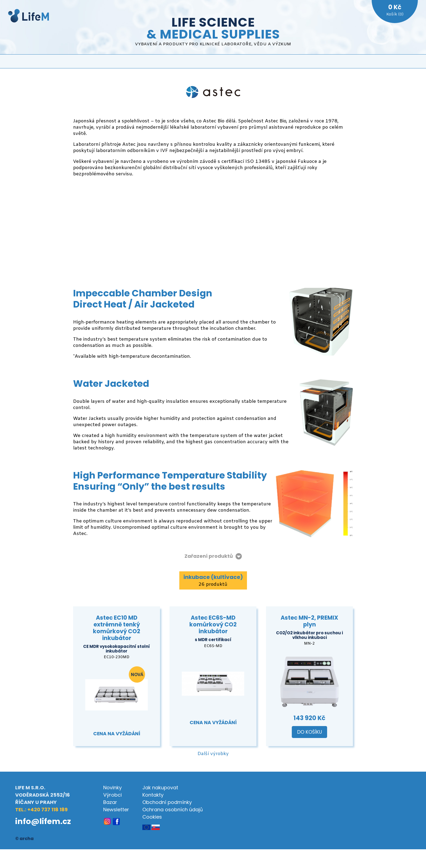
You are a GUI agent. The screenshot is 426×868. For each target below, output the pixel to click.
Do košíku (310, 732)
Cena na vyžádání (117, 734)
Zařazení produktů (209, 556)
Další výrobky (213, 754)
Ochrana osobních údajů (173, 810)
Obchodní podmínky (167, 802)
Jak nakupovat (160, 788)
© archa (24, 839)
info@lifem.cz (43, 821)
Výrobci (112, 795)
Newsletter (116, 810)
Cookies (152, 817)
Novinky (112, 788)
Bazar (110, 802)
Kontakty (153, 795)
